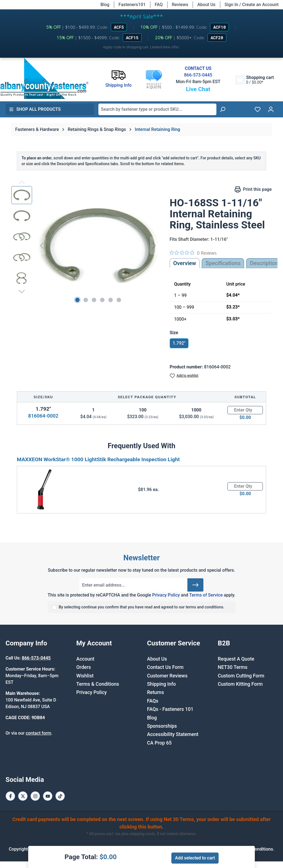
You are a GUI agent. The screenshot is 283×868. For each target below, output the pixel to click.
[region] (85, 246)
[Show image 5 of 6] (111, 300)
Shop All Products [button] (35, 109)
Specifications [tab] (223, 263)
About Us (206, 5)
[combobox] (157, 109)
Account (85, 659)
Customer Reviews (167, 676)
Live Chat (198, 89)
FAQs (153, 701)
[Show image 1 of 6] (77, 300)
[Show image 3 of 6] (94, 300)
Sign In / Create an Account (252, 5)
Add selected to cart (195, 858)
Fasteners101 (132, 5)
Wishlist (85, 676)
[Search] (222, 109)
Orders (84, 667)
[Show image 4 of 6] (102, 300)
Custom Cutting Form (241, 676)
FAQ (159, 5)
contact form (38, 733)
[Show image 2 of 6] (86, 300)
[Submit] (195, 585)
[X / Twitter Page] (23, 796)
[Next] (154, 246)
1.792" (179, 343)
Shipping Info (161, 684)
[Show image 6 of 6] (119, 300)
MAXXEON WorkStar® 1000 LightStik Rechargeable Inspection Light (98, 459)
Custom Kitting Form (240, 684)
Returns (155, 692)
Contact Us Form (165, 667)
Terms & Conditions (98, 684)
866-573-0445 (198, 75)
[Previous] (42, 246)
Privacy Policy (166, 595)
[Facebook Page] (10, 796)
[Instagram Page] (35, 796)
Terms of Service (206, 595)
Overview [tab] (185, 263)
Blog (105, 5)
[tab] (264, 263)
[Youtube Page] (48, 796)
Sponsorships (162, 726)
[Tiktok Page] (60, 796)
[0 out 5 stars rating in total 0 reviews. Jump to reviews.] (193, 253)
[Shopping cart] (255, 80)
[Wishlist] (258, 109)
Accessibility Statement (173, 734)
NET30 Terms (233, 667)
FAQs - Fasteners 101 (170, 709)
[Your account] (271, 109)
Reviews (180, 5)
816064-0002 (43, 416)
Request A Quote (236, 659)
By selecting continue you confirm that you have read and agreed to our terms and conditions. (141, 607)
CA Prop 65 (159, 743)
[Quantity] (245, 410)
